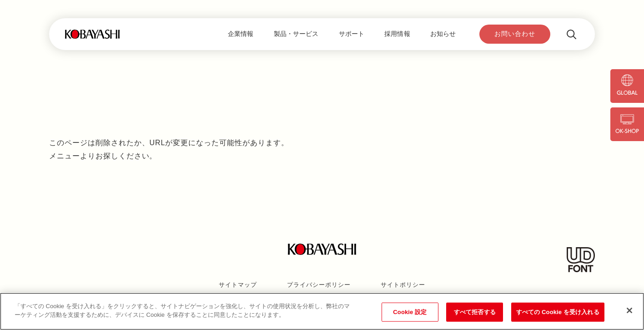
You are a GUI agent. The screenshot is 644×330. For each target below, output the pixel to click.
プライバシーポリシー (319, 285)
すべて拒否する (475, 312)
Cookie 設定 (410, 312)
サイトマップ (238, 285)
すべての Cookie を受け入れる (558, 312)
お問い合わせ (515, 34)
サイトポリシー (403, 285)
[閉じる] (629, 310)
